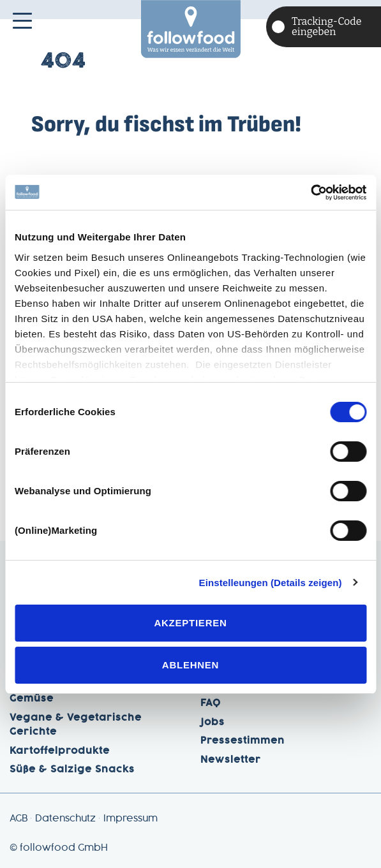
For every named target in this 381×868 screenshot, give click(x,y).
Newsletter (231, 760)
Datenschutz (65, 819)
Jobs (213, 723)
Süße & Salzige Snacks (72, 770)
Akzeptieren (190, 623)
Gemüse (32, 699)
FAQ (211, 703)
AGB (19, 819)
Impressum (131, 819)
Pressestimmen (243, 741)
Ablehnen (190, 665)
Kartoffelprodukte (60, 751)
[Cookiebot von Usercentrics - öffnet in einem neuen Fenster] (310, 193)
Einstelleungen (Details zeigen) (271, 583)
